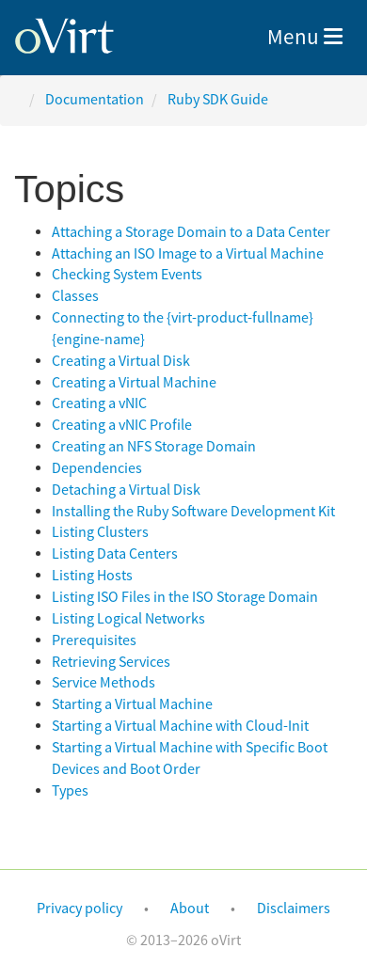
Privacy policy (80, 909)
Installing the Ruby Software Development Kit (193, 512)
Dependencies (97, 468)
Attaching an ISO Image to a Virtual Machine (188, 254)
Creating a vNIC (99, 403)
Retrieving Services (111, 662)
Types (70, 791)
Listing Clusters (100, 532)
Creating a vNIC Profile (122, 425)
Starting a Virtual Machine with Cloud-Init (180, 726)
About (190, 909)
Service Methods (104, 683)
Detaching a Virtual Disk (126, 490)
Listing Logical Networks (128, 619)
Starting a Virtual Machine (132, 704)
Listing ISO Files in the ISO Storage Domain (185, 597)
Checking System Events (127, 275)
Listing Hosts (92, 576)
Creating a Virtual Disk (121, 361)
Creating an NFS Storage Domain (154, 447)
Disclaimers (294, 909)
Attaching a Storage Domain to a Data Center (191, 232)
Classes (75, 296)
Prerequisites (94, 640)
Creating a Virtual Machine (134, 383)
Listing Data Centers (115, 554)
